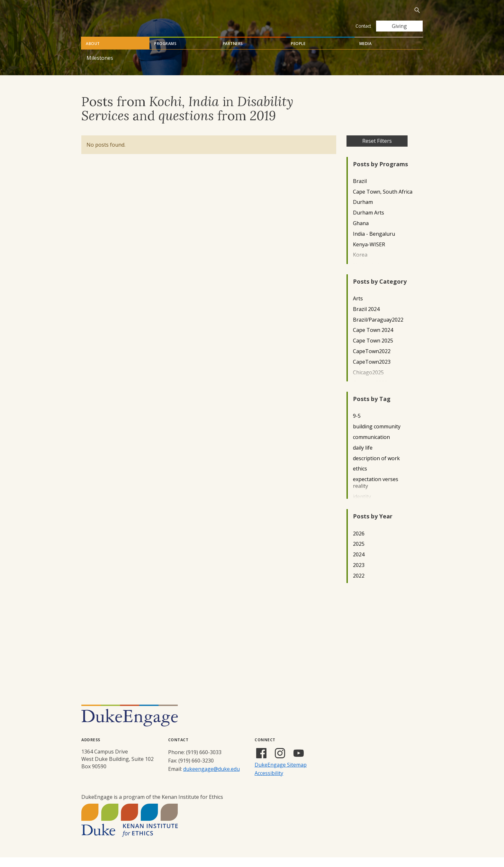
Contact (363, 26)
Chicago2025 (368, 382)
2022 (359, 585)
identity (362, 506)
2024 (359, 564)
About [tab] (93, 53)
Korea (360, 265)
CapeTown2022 (372, 361)
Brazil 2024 (366, 319)
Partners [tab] (233, 53)
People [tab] (298, 53)
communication (371, 447)
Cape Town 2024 (373, 340)
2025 (359, 554)
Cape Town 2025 (373, 350)
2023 (359, 575)
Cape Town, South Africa (383, 201)
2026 (359, 543)
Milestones (100, 68)
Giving (399, 26)
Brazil (360, 191)
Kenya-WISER (369, 254)
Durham (363, 212)
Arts (358, 308)
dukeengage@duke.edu (212, 779)
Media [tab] (366, 53)
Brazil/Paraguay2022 (378, 329)
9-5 (357, 426)
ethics (360, 478)
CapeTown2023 (372, 372)
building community (377, 436)
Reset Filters (377, 151)
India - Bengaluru (374, 244)
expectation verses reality (376, 492)
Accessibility (269, 783)
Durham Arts (369, 222)
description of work (376, 468)
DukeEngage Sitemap (281, 774)
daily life (363, 457)
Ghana (361, 233)
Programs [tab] (165, 53)
